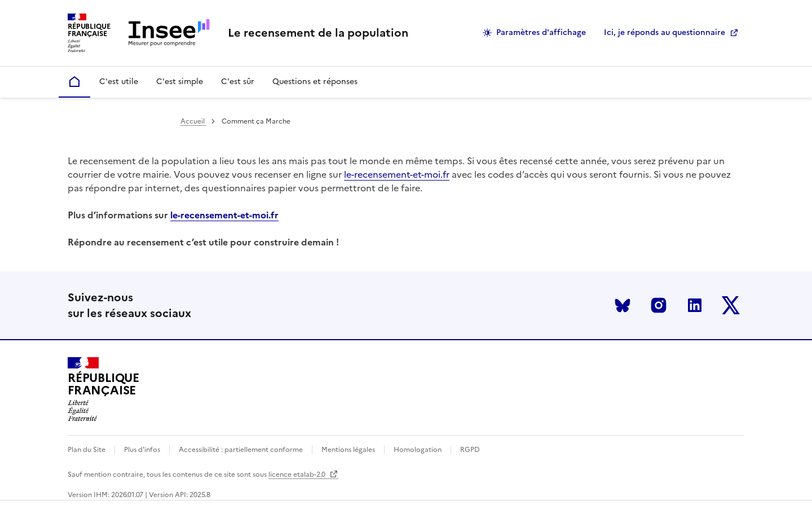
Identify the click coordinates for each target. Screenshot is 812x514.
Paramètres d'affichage (541, 32)
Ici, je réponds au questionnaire (665, 32)
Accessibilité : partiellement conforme (241, 450)
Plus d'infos (142, 450)
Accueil (193, 121)
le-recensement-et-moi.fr (397, 174)
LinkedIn (695, 305)
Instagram (659, 305)
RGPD (470, 450)
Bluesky (623, 305)
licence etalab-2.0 (303, 475)
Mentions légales (348, 450)
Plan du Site (87, 450)
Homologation (418, 450)
